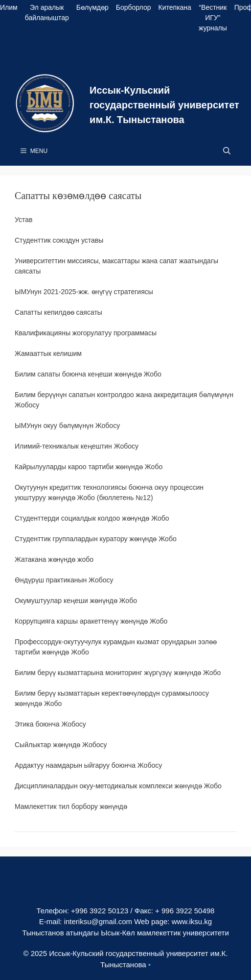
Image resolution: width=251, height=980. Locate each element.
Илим (9, 7)
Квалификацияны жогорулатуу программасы (86, 333)
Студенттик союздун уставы (59, 240)
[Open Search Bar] (227, 151)
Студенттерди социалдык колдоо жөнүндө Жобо (92, 518)
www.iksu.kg (192, 921)
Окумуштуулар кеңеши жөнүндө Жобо (76, 601)
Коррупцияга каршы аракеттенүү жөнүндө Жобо (91, 621)
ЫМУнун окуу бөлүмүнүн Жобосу (67, 426)
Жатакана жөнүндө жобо (54, 559)
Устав (23, 220)
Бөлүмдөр (92, 7)
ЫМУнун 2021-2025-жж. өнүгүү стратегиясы (84, 292)
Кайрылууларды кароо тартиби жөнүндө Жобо (89, 467)
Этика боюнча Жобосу (50, 724)
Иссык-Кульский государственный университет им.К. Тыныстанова (164, 105)
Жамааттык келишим (48, 353)
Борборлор (134, 7)
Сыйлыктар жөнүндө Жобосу (61, 745)
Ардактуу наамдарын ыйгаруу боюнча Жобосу (88, 765)
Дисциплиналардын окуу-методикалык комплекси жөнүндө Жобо (118, 786)
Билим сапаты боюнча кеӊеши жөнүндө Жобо (88, 374)
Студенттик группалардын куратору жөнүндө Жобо (96, 539)
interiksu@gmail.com (98, 921)
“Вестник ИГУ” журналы (213, 18)
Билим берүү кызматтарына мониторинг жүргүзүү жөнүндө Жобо (118, 673)
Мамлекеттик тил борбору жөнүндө (71, 806)
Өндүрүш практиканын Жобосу (64, 580)
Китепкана (175, 7)
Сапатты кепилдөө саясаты (58, 312)
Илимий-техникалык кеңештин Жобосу (77, 446)
